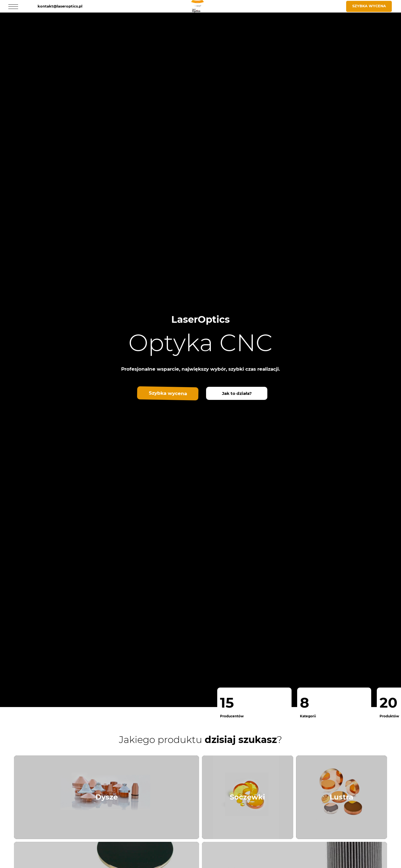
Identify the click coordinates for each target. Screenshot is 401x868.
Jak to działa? (237, 393)
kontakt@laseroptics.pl (60, 6)
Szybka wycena (369, 6)
